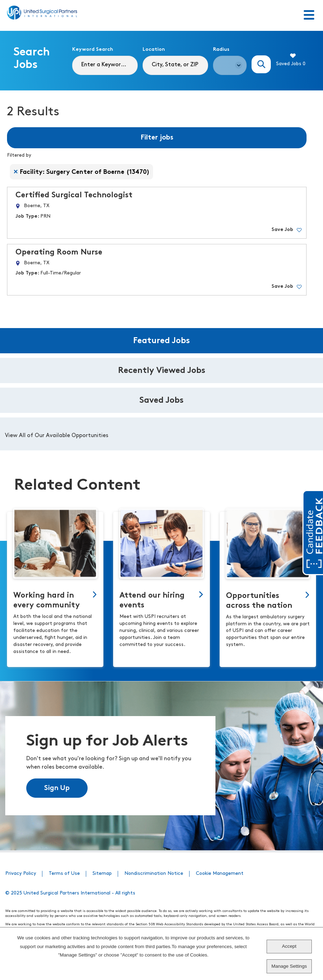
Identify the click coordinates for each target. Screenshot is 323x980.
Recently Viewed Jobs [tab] (162, 371)
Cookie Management (220, 874)
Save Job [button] (282, 230)
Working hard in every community (47, 601)
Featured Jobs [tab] (161, 341)
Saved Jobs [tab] (161, 401)
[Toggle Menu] (309, 15)
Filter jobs (157, 138)
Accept (289, 946)
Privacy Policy (21, 874)
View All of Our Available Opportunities (57, 436)
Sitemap (102, 874)
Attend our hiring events (152, 601)
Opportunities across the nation (259, 601)
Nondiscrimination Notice (154, 874)
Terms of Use (64, 874)
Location (154, 50)
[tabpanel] (161, 434)
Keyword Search (93, 50)
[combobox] (175, 65)
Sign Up (57, 788)
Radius (221, 50)
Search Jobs (261, 64)
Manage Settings (289, 966)
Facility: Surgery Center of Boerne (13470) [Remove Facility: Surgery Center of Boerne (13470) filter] (85, 172)
